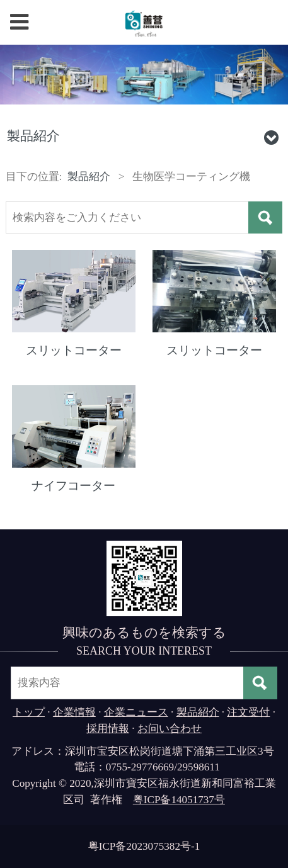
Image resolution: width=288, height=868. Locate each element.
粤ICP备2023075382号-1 (144, 846)
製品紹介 (89, 177)
